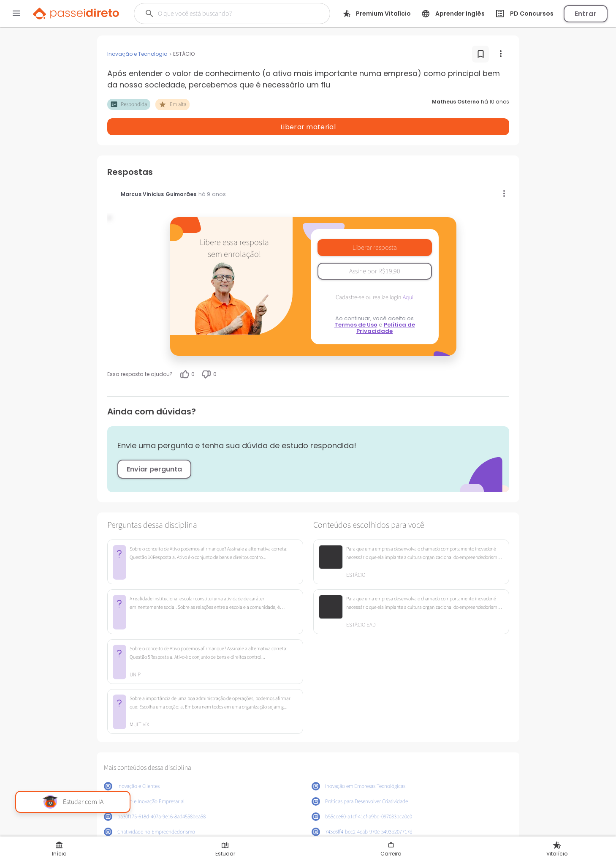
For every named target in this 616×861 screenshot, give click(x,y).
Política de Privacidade (386, 306)
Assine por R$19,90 (375, 249)
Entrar (586, 14)
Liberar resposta (375, 226)
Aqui (408, 275)
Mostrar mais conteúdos (308, 830)
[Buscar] (226, 14)
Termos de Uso (356, 303)
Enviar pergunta (154, 447)
